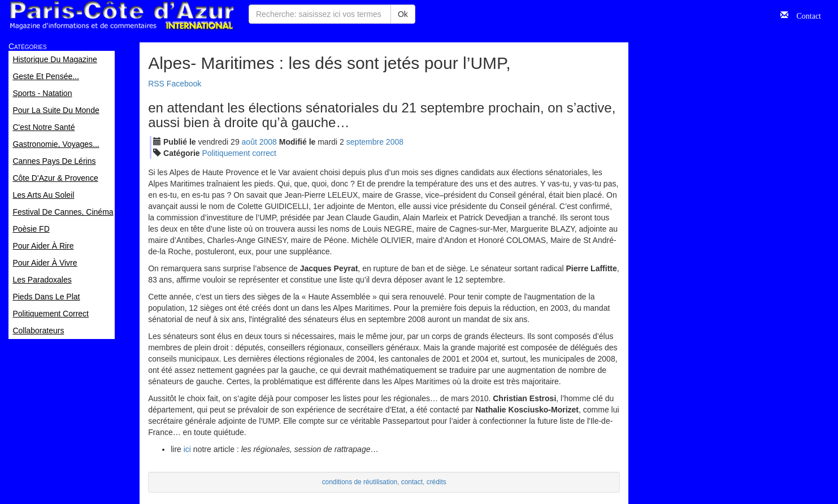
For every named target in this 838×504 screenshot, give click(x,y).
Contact (805, 15)
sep (365, 142)
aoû (249, 142)
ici (187, 449)
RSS (156, 84)
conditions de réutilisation (360, 482)
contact (412, 482)
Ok (403, 14)
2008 (268, 142)
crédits (437, 482)
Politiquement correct (240, 153)
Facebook (184, 84)
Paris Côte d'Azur (121, 16)
